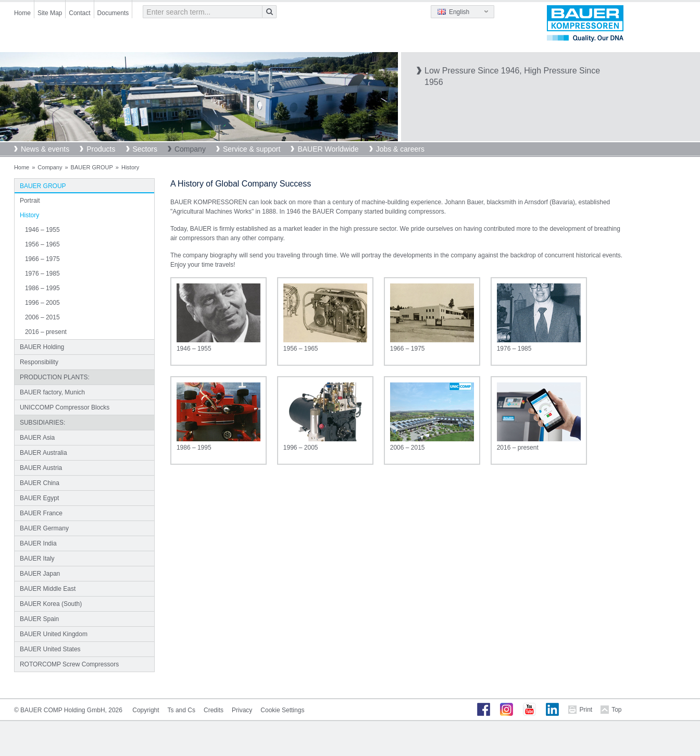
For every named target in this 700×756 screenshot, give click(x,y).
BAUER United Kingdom (54, 634)
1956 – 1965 (42, 244)
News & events (45, 149)
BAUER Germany (44, 528)
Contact (79, 13)
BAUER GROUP (92, 167)
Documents (113, 13)
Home (22, 13)
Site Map (50, 13)
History (29, 215)
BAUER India (38, 543)
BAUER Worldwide (328, 149)
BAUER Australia (43, 453)
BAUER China (40, 483)
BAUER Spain (39, 619)
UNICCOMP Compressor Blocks (65, 407)
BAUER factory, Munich (52, 392)
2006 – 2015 (42, 317)
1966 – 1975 (42, 259)
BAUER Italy (37, 559)
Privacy (242, 710)
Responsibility (39, 362)
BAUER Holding (42, 347)
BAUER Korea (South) (51, 604)
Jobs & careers (400, 149)
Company (190, 149)
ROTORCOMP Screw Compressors (69, 664)
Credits (214, 710)
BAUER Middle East (48, 589)
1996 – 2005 (42, 303)
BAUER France (41, 513)
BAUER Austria (41, 468)
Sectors (145, 149)
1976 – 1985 (42, 274)
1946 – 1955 (42, 230)
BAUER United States (50, 649)
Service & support (252, 149)
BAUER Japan (40, 574)
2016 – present (46, 332)
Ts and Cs (182, 710)
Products (101, 149)
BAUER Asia (37, 438)
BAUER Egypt (39, 498)
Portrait (30, 201)
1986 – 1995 (42, 288)
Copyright (146, 710)
